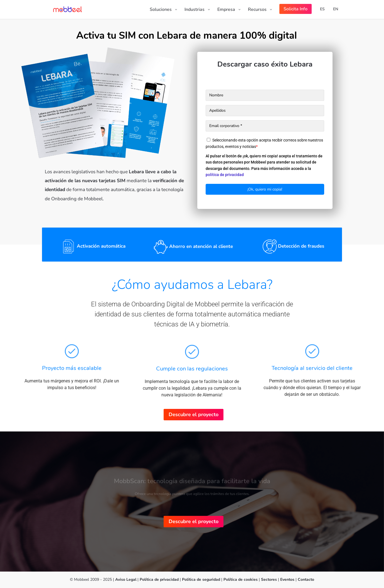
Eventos (287, 580)
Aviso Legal (126, 580)
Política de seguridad (202, 580)
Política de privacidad (160, 580)
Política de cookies (241, 580)
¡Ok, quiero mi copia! (265, 189)
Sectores (269, 580)
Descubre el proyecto (194, 414)
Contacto (306, 580)
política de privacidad (225, 175)
